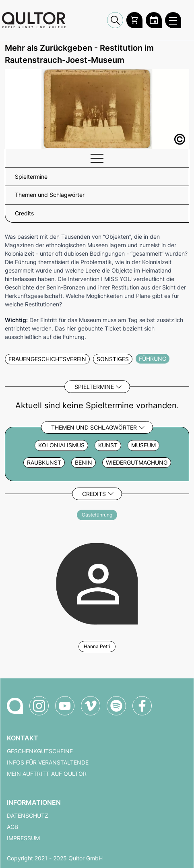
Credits (94, 494)
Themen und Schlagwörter (94, 427)
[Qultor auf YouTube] (65, 706)
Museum (143, 445)
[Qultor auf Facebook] (142, 706)
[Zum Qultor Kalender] (154, 20)
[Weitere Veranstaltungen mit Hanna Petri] (97, 583)
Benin (84, 463)
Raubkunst (44, 463)
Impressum (23, 838)
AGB (12, 827)
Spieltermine (94, 387)
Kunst (108, 445)
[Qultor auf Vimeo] (91, 706)
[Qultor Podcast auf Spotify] (116, 706)
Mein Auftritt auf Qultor (47, 774)
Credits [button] (24, 213)
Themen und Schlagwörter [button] (50, 195)
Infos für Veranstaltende (48, 763)
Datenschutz (28, 816)
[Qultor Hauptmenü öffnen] (173, 20)
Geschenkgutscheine (40, 751)
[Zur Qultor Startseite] (34, 20)
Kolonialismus (61, 445)
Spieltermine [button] (31, 177)
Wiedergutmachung (137, 463)
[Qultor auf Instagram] (39, 706)
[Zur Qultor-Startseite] (15, 706)
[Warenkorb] (134, 20)
